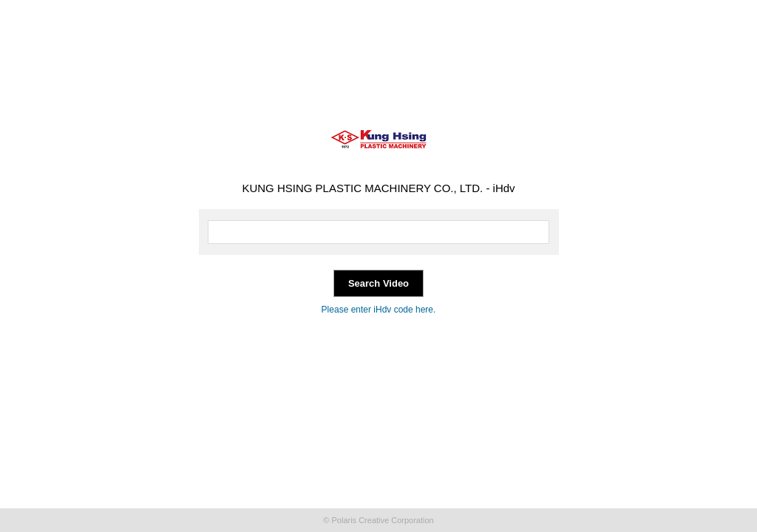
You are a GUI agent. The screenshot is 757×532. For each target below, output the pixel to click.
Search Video (378, 283)
